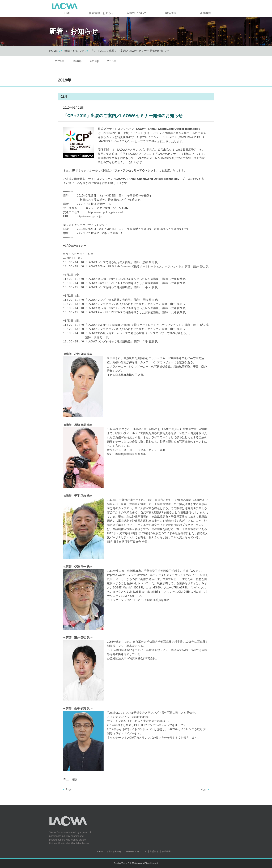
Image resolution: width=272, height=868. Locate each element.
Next (203, 790)
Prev (69, 790)
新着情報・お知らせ (101, 13)
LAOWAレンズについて (136, 851)
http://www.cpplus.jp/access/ (105, 212)
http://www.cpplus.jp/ (90, 216)
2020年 (77, 61)
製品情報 (171, 13)
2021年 (60, 61)
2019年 (94, 61)
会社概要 (205, 13)
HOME (67, 13)
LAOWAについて (136, 13)
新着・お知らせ (74, 51)
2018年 (112, 61)
